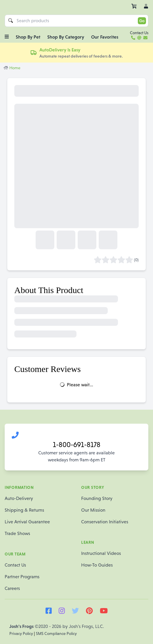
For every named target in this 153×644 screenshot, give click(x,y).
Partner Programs (22, 577)
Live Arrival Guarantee (27, 522)
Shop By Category (66, 37)
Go (142, 21)
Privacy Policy (22, 633)
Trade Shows (17, 533)
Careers (12, 588)
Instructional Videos (101, 553)
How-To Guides (97, 565)
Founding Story (97, 498)
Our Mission (93, 510)
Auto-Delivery (19, 498)
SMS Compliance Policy (56, 633)
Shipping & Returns (24, 510)
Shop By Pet (28, 37)
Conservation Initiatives (105, 522)
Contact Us (15, 565)
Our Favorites (105, 37)
